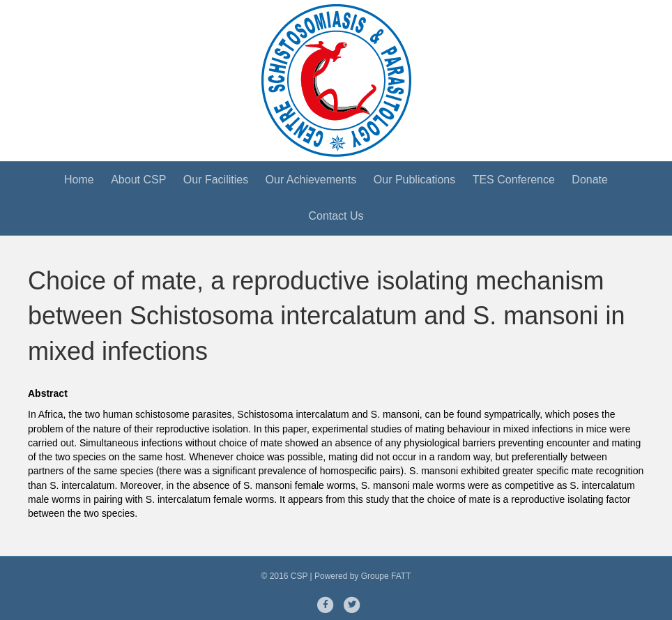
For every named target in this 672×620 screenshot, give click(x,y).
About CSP (138, 180)
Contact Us (336, 216)
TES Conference (514, 180)
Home (79, 180)
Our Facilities (216, 180)
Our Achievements (311, 180)
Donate (590, 180)
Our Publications (414, 180)
